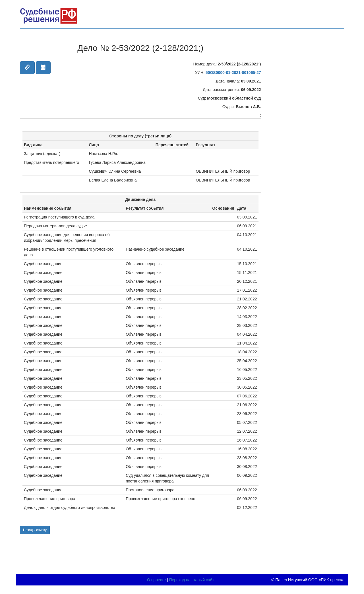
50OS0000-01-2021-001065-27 (233, 73)
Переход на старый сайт (192, 580)
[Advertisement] (304, 112)
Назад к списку (35, 530)
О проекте (156, 580)
